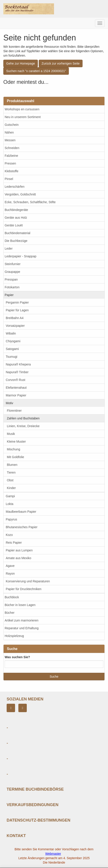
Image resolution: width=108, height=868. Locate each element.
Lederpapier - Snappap (20, 256)
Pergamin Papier (17, 302)
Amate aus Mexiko (18, 558)
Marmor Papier (16, 395)
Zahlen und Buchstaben (23, 418)
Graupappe (12, 272)
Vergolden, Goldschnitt (20, 194)
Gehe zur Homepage (21, 63)
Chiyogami (13, 341)
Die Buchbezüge (16, 241)
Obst (10, 480)
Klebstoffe (12, 171)
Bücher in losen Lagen (20, 605)
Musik (11, 434)
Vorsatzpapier (15, 326)
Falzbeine (11, 156)
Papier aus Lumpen (19, 550)
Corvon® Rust (15, 380)
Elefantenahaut (16, 388)
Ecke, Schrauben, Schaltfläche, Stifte (30, 202)
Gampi (10, 496)
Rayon (10, 574)
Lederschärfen (15, 187)
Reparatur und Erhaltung (22, 628)
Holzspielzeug (14, 636)
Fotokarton (12, 287)
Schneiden (12, 148)
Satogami (12, 349)
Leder (9, 249)
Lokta (10, 504)
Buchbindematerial (17, 233)
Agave (10, 566)
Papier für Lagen (17, 310)
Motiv (9, 403)
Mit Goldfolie (15, 457)
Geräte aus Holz (16, 218)
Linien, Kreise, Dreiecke (23, 426)
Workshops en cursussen (22, 109)
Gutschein (12, 125)
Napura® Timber (17, 372)
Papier (9, 295)
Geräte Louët (14, 225)
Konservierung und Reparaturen (28, 581)
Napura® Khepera (18, 364)
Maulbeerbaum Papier (21, 512)
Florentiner (14, 411)
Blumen (12, 465)
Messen (10, 140)
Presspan (11, 279)
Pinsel (9, 179)
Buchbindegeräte (16, 210)
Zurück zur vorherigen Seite (61, 63)
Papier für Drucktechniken (24, 589)
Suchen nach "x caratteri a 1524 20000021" (36, 71)
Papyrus (11, 519)
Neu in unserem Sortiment (23, 117)
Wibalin (11, 333)
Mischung (13, 449)
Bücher (10, 613)
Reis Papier (14, 543)
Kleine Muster (16, 442)
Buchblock (12, 597)
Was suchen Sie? (17, 657)
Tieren (11, 472)
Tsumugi (12, 357)
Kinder (11, 488)
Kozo (9, 535)
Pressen (10, 163)
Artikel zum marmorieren (21, 620)
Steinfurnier (13, 264)
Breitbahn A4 (15, 318)
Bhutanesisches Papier (22, 527)
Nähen (9, 132)
